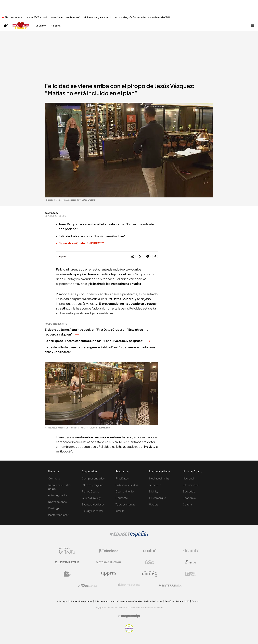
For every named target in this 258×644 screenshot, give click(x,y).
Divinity (154, 491)
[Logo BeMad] (67, 574)
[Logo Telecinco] (108, 551)
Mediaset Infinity (159, 478)
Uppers (154, 504)
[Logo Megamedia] (131, 616)
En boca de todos (127, 485)
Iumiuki (120, 511)
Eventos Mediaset (93, 504)
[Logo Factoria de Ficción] (108, 562)
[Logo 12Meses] (191, 574)
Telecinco (155, 485)
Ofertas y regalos (93, 485)
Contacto (196, 601)
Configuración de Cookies (130, 601)
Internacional (191, 485)
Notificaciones (57, 502)
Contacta (54, 478)
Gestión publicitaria (174, 601)
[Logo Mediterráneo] (170, 585)
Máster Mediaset (58, 515)
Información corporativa (81, 601)
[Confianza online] (129, 631)
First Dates (122, 478)
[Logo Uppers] (108, 574)
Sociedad (189, 491)
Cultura (187, 504)
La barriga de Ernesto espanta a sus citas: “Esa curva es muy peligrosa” (97, 341)
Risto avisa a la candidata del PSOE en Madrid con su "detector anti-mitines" (42, 17)
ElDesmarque (158, 498)
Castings (54, 508)
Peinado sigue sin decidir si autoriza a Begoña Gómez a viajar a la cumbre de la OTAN (129, 17)
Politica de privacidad (105, 601)
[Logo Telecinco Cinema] (150, 574)
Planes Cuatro (90, 491)
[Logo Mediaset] (129, 536)
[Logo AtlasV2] (88, 585)
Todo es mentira (126, 504)
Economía (189, 498)
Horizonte (122, 498)
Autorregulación (58, 495)
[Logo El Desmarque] (67, 562)
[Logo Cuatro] (150, 551)
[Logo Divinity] (191, 551)
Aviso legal (62, 601)
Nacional (188, 478)
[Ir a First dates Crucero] (21, 26)
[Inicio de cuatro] (6, 26)
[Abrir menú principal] (252, 26)
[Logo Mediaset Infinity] (67, 551)
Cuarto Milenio (125, 491)
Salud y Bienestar (92, 511)
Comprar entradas (93, 478)
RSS (187, 601)
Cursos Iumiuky (91, 498)
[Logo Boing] (150, 562)
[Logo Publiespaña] (129, 585)
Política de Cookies (153, 601)
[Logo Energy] (191, 562)
